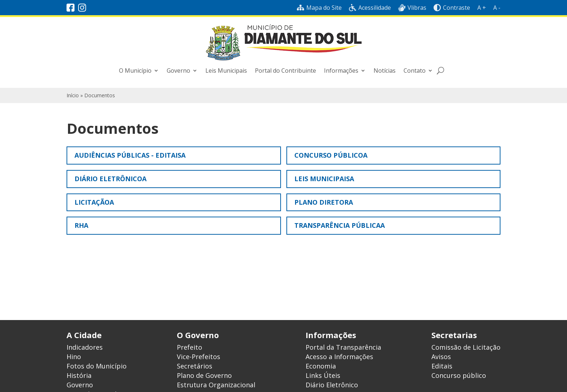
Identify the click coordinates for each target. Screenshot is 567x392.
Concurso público (459, 375)
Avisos (441, 357)
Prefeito (189, 347)
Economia (321, 366)
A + (482, 8)
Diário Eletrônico (332, 385)
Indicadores (85, 347)
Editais (442, 366)
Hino (74, 357)
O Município (135, 71)
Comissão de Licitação (466, 347)
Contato (415, 71)
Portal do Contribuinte (285, 71)
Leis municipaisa (324, 179)
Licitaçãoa (94, 202)
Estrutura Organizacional (216, 385)
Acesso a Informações (339, 357)
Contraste (452, 8)
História (79, 375)
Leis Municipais (226, 71)
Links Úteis (323, 375)
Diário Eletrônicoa (110, 179)
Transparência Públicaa (340, 225)
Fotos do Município (97, 366)
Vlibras (412, 8)
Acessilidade (370, 8)
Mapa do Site (319, 8)
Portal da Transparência (343, 347)
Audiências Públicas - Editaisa (130, 155)
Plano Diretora (324, 202)
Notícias (385, 71)
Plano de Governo (204, 375)
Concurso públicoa (331, 155)
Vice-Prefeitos (199, 357)
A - (497, 8)
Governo (178, 71)
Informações (341, 71)
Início (73, 95)
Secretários (195, 366)
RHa (81, 225)
